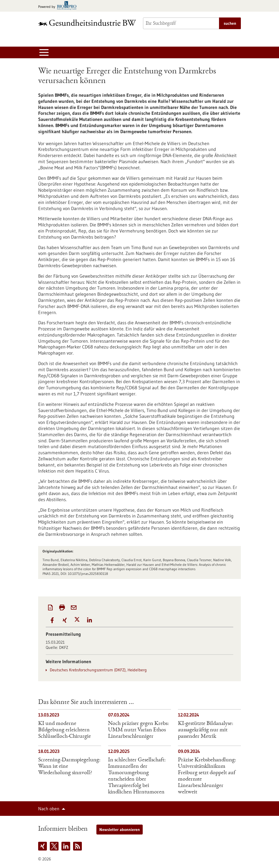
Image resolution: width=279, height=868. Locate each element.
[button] (52, 620)
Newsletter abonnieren (120, 830)
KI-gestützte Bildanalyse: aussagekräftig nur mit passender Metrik (206, 730)
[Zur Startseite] (87, 23)
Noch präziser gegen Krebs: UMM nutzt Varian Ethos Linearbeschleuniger (138, 730)
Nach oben (49, 809)
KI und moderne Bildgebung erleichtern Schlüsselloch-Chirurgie (65, 730)
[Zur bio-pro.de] (59, 6)
